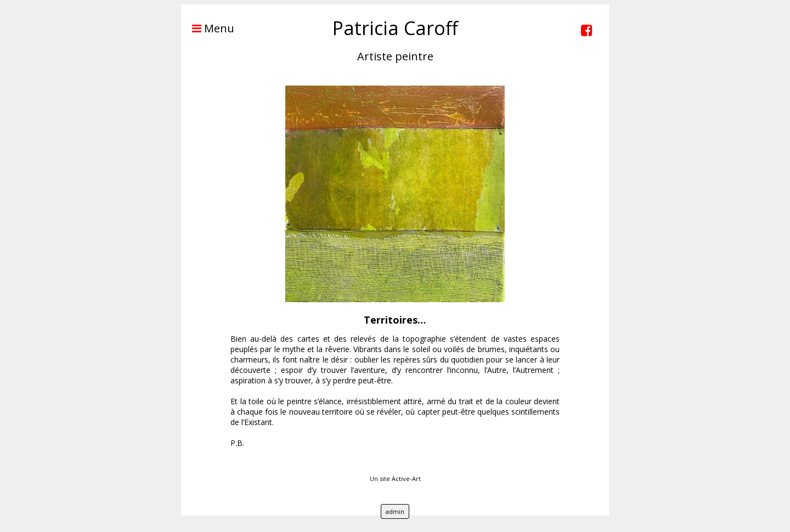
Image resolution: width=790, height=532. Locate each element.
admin (395, 511)
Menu (208, 28)
